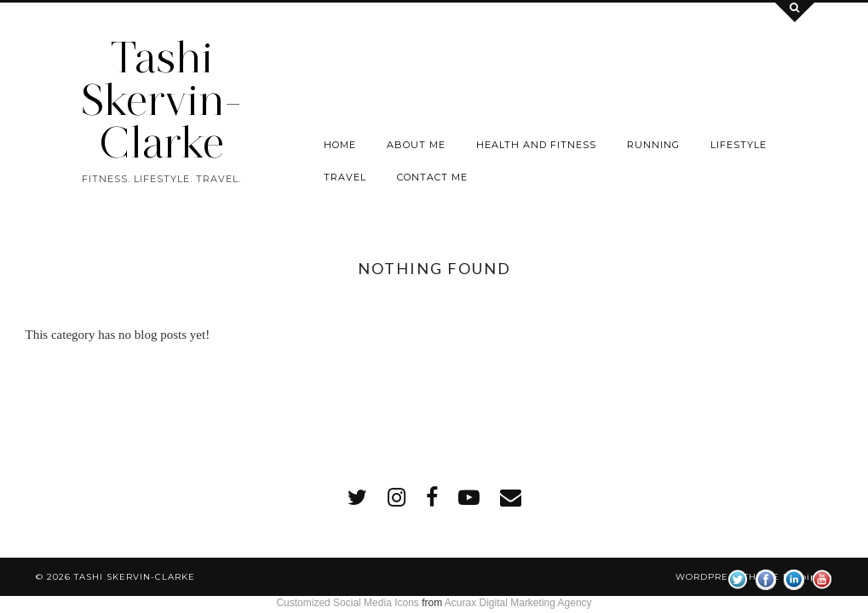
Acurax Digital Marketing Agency (518, 603)
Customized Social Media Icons (347, 603)
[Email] (511, 498)
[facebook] (432, 498)
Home (340, 145)
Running (653, 145)
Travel (345, 177)
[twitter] (357, 498)
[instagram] (397, 498)
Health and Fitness (536, 145)
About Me (416, 145)
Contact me (432, 177)
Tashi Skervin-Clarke (161, 100)
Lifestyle (739, 145)
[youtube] (469, 498)
